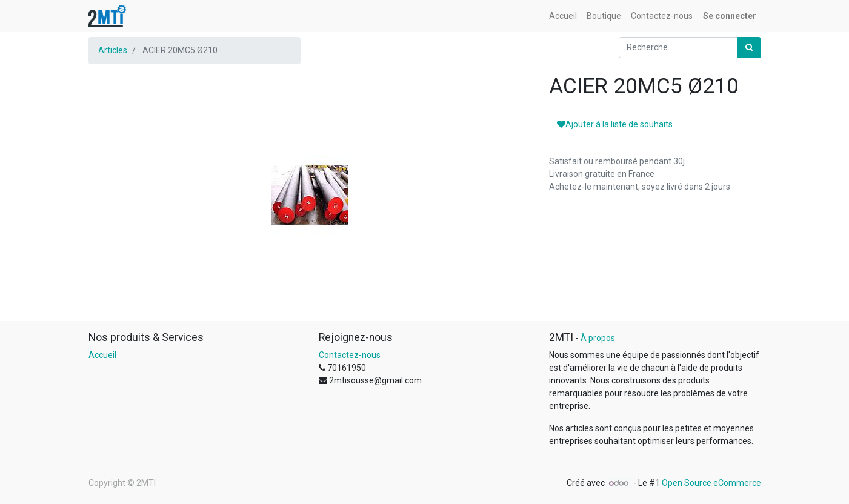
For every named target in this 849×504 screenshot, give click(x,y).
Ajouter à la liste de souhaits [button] (615, 124)
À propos (598, 338)
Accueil (102, 355)
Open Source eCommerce (711, 483)
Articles (113, 50)
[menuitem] (563, 16)
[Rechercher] (749, 48)
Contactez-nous (350, 355)
